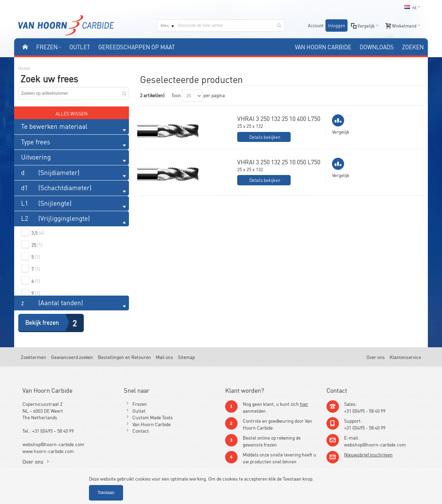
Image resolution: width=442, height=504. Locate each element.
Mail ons (164, 357)
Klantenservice (405, 357)
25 (37, 244)
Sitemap (186, 357)
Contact (141, 430)
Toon (176, 95)
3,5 (38, 232)
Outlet (139, 410)
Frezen (140, 404)
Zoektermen (33, 357)
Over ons (376, 357)
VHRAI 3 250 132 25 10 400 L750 (279, 118)
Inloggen (336, 25)
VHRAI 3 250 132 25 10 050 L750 (279, 162)
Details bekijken (265, 137)
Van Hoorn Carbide (152, 424)
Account (316, 25)
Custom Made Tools (153, 417)
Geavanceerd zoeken (72, 357)
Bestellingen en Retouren (124, 357)
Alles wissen (72, 113)
